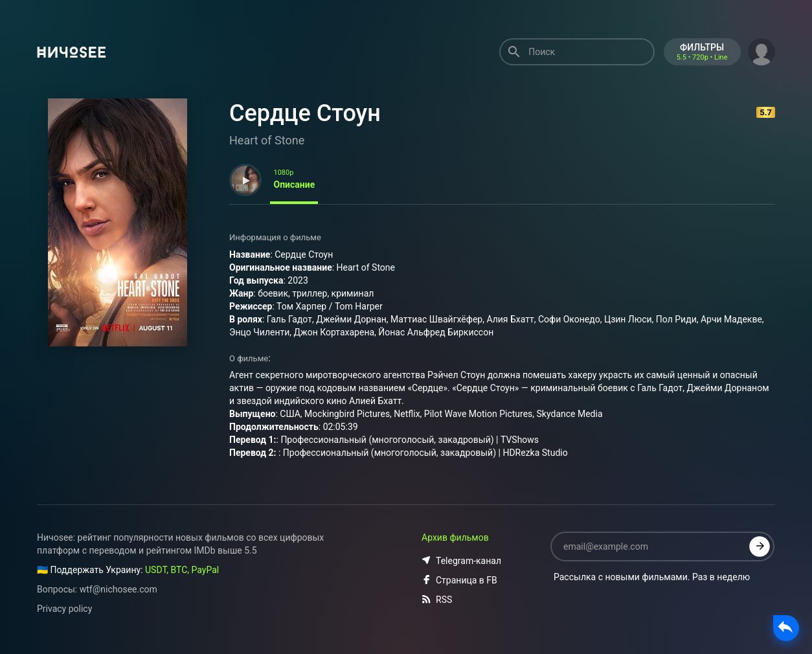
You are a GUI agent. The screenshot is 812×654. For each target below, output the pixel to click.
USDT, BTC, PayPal (182, 570)
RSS (437, 600)
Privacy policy (64, 609)
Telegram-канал (461, 561)
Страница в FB (459, 580)
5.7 (766, 112)
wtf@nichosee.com (118, 589)
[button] (761, 51)
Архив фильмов (455, 537)
